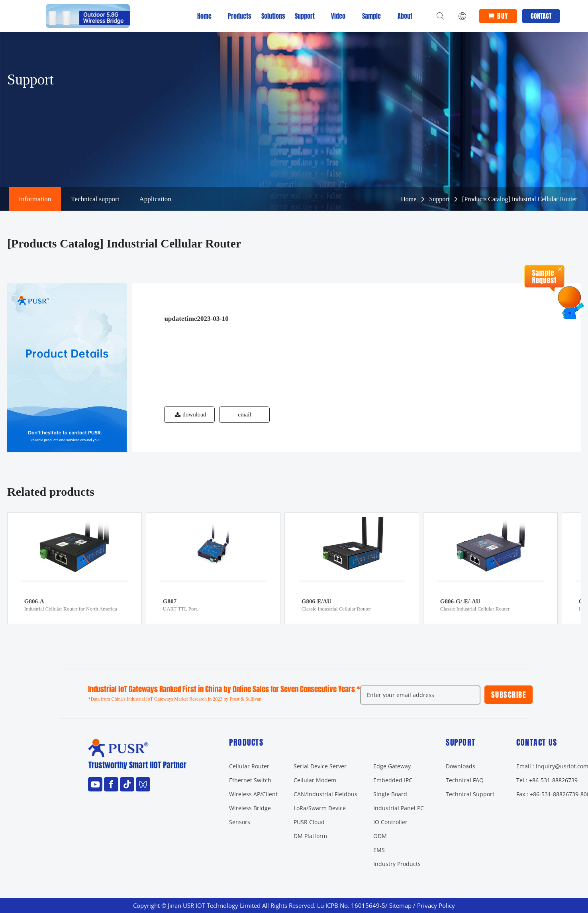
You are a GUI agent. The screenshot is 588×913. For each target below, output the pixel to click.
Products (238, 16)
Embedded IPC (393, 780)
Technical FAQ (465, 780)
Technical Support (470, 794)
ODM (380, 836)
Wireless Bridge (250, 808)
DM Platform (310, 836)
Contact (543, 16)
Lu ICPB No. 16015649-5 (351, 906)
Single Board (390, 794)
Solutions (271, 16)
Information (35, 199)
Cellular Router (249, 766)
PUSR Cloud (309, 822)
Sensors (240, 822)
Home (204, 16)
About (405, 16)
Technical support (95, 199)
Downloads (461, 766)
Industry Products (397, 864)
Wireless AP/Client (253, 794)
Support (305, 16)
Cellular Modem (315, 780)
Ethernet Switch (250, 780)
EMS (379, 850)
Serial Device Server (320, 766)
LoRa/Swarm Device (320, 808)
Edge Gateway (392, 766)
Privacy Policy (436, 906)
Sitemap (400, 906)
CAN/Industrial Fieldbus (325, 794)
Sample (371, 16)
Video (338, 16)
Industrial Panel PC (399, 808)
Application (155, 199)
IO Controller (390, 822)
